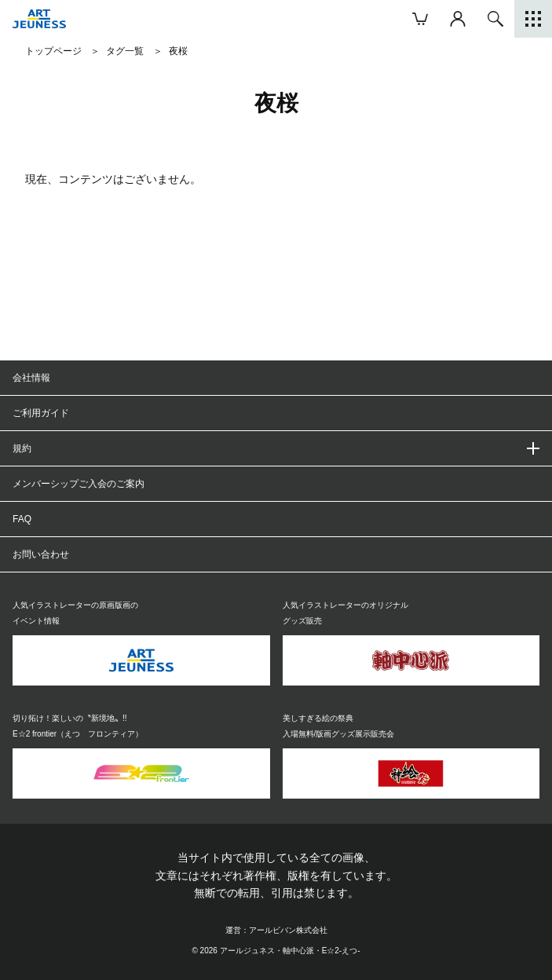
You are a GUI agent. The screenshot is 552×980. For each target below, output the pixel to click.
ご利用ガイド (41, 413)
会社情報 (31, 378)
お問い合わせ (41, 554)
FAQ (22, 519)
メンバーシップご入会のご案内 (79, 484)
